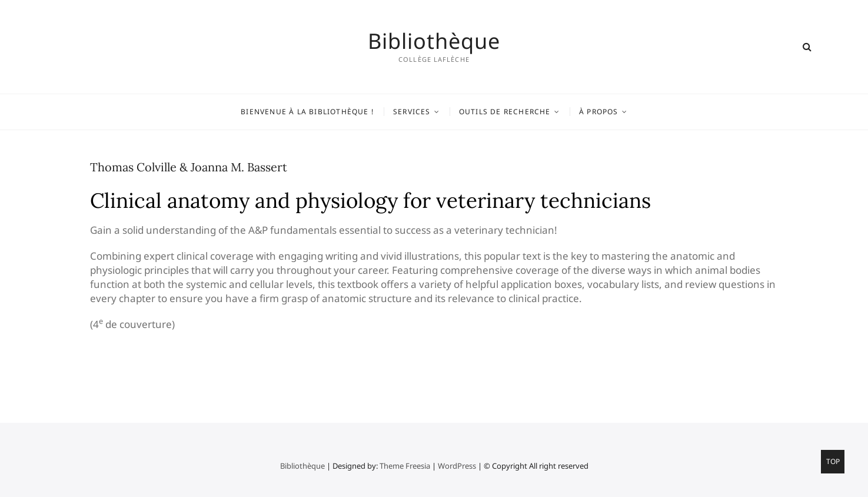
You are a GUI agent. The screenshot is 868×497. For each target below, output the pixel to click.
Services (412, 112)
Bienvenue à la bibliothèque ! (307, 112)
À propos (599, 112)
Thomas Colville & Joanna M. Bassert (189, 167)
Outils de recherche (505, 112)
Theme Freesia (405, 466)
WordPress (457, 466)
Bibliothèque (434, 41)
